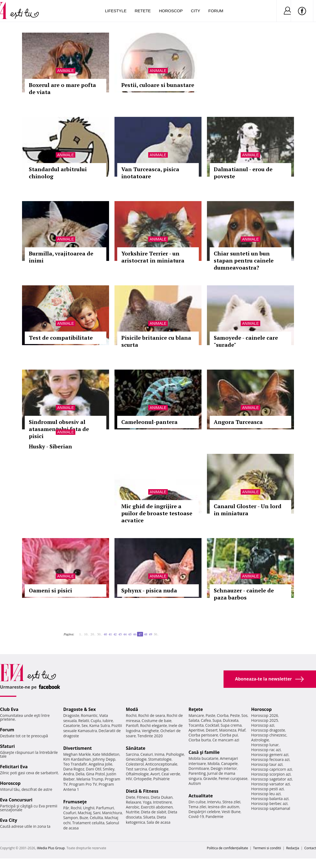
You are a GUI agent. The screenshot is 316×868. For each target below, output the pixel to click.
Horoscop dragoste (268, 730)
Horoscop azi (263, 725)
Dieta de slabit (154, 812)
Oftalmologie (137, 774)
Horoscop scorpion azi (271, 774)
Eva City (9, 820)
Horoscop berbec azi (269, 803)
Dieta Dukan (162, 797)
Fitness (143, 797)
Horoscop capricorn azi (272, 769)
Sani (97, 813)
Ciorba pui (229, 735)
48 (145, 634)
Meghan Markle (77, 754)
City (196, 11)
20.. (93, 634)
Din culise (197, 802)
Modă (132, 709)
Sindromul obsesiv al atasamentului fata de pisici (59, 429)
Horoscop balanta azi (270, 799)
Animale (65, 71)
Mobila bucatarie (203, 758)
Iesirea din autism (224, 807)
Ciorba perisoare (203, 735)
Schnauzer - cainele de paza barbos (244, 594)
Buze (84, 818)
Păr (66, 808)
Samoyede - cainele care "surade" (246, 341)
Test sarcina (137, 769)
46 (135, 634)
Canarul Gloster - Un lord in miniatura (248, 510)
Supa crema (231, 725)
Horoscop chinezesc (269, 735)
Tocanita (196, 725)
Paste (210, 715)
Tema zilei (197, 807)
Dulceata (230, 720)
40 (105, 634)
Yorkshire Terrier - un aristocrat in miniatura (153, 257)
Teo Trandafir (75, 764)
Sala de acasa (158, 822)
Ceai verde (171, 774)
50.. (156, 634)
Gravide (210, 778)
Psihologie (175, 754)
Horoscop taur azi (267, 764)
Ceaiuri (147, 754)
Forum (216, 11)
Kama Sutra (99, 725)
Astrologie (260, 740)
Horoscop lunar (265, 745)
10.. (86, 634)
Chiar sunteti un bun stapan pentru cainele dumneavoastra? (244, 260)
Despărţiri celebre (204, 812)
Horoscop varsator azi (271, 784)
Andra (69, 774)
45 (130, 634)
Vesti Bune (231, 812)
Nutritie (133, 812)
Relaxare (134, 802)
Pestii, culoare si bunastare (158, 85)
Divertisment (77, 748)
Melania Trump (90, 779)
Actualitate (201, 796)
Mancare (196, 715)
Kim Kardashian (77, 759)
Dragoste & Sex (79, 709)
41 (110, 634)
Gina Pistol (95, 774)
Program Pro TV (83, 784)
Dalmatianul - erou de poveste (243, 173)
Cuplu (96, 721)
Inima (159, 754)
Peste (235, 715)
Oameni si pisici (50, 590)
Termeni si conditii (267, 848)
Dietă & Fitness (142, 791)
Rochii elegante (154, 725)
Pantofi (132, 725)
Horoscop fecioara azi (270, 759)
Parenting (197, 773)
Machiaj (85, 813)
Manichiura (112, 813)
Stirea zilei (231, 802)
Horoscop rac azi (266, 750)
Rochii (76, 808)
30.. (100, 634)
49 (150, 634)
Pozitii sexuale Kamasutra (92, 728)
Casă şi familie (204, 752)
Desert (212, 730)
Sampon (70, 818)
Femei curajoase (233, 778)
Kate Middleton (106, 754)
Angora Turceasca (238, 422)
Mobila (213, 764)
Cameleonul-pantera (149, 422)
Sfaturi (7, 746)
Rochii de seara (152, 715)
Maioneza (228, 730)
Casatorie (72, 725)
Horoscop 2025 (265, 720)
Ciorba (223, 715)
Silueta (149, 817)
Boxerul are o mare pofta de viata (62, 88)
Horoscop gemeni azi (270, 755)
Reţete (196, 709)
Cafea (206, 720)
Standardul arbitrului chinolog (58, 173)
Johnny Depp (104, 759)
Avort (155, 774)
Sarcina (132, 754)
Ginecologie (136, 759)
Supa (217, 720)
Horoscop (171, 11)
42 (115, 634)
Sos (244, 715)
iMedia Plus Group (51, 848)
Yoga (147, 802)
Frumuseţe (75, 802)
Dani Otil (94, 769)
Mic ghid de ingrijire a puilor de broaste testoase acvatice (157, 513)
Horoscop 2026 (265, 715)
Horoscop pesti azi (268, 789)
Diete (131, 797)
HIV (129, 779)
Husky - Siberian (50, 446)
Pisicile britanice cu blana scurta (156, 341)
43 (120, 634)
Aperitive (196, 730)
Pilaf (242, 730)
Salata (194, 720)
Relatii (84, 721)
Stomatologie (160, 759)
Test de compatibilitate (61, 338)
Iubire (108, 721)
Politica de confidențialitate (227, 848)
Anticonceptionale (161, 764)
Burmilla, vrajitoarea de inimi (61, 257)
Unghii (89, 808)
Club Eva (9, 709)
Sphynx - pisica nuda (149, 590)
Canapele (229, 764)
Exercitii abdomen (157, 807)
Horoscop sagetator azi (272, 779)
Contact (310, 848)
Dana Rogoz (74, 769)
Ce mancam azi (226, 740)
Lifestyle (116, 11)
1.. (81, 634)
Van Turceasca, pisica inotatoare (150, 173)
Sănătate (136, 748)
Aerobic (133, 807)
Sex (85, 725)
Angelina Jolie (100, 764)
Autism (195, 783)
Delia (80, 774)
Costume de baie (157, 721)
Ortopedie (142, 779)
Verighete (150, 731)
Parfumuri (105, 808)
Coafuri (70, 813)
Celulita (96, 818)
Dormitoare (199, 768)
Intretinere (162, 802)
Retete (143, 11)
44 (125, 634)
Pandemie (215, 817)
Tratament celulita (88, 823)
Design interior (224, 768)
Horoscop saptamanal (271, 808)
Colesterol (135, 764)
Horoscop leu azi (266, 794)
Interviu (214, 802)
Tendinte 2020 (150, 736)
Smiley (109, 769)
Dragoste (71, 715)
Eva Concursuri (16, 800)
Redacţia (293, 848)
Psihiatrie (161, 779)
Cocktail (212, 725)
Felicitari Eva (14, 767)
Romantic (89, 715)
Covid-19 (196, 817)
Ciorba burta (200, 740)
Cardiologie (159, 769)
